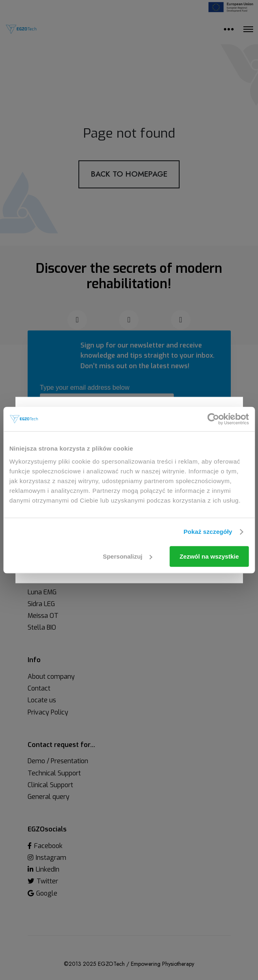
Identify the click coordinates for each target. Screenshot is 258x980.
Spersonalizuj (128, 556)
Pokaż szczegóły (208, 532)
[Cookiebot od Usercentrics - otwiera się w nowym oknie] (213, 419)
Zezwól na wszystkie (209, 556)
